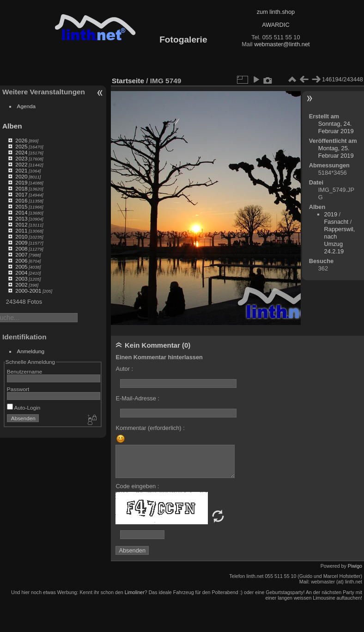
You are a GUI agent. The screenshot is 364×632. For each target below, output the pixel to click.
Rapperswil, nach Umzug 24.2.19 (340, 240)
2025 (21, 146)
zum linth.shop (276, 12)
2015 (21, 206)
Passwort (18, 389)
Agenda (27, 106)
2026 (21, 140)
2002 (21, 285)
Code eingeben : (137, 486)
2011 (21, 230)
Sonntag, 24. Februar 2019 (336, 127)
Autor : (124, 369)
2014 (21, 212)
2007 (21, 255)
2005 (21, 267)
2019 (21, 182)
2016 (21, 200)
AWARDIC (276, 25)
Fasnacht (337, 222)
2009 (21, 242)
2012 (21, 224)
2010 (21, 236)
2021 (21, 170)
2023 (21, 158)
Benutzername (25, 371)
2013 (21, 218)
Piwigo (355, 566)
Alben (12, 126)
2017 (21, 194)
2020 (21, 176)
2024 (21, 152)
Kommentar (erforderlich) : (150, 428)
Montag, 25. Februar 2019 (336, 152)
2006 (21, 261)
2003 (21, 279)
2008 (21, 249)
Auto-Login (24, 408)
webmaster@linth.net (282, 44)
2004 (21, 273)
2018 (21, 188)
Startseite (128, 81)
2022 (21, 164)
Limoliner (135, 592)
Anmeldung (31, 351)
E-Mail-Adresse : (137, 398)
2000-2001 (28, 291)
